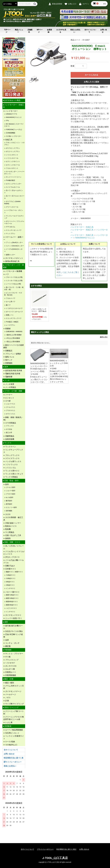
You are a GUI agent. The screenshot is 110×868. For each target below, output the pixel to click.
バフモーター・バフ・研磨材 (13, 266)
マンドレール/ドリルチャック (14, 217)
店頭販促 (8, 726)
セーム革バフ (10, 302)
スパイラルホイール (13, 187)
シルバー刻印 (10, 491)
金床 (7, 640)
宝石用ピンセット (12, 733)
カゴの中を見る (61, 31)
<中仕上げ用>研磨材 (13, 338)
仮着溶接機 (9, 439)
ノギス (8, 698)
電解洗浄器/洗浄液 (12, 374)
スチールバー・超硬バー (13, 238)
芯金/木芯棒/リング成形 (13, 636)
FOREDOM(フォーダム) (14, 130)
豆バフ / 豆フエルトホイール (14, 197)
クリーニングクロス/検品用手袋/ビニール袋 (14, 718)
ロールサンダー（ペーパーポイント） (14, 173)
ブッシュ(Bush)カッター (14, 242)
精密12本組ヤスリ (12, 595)
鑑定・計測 (9, 679)
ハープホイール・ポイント (14, 211)
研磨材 (8, 329)
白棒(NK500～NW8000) (14, 332)
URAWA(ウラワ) (11, 114)
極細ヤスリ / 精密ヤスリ (14, 572)
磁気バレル (9, 357)
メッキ (7, 380)
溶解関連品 (9, 436)
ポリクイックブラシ (13, 151)
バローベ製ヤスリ (12, 592)
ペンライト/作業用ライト (14, 737)
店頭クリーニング (11, 707)
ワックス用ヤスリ (12, 471)
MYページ (40, 31)
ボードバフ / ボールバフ (14, 312)
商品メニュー (19, 31)
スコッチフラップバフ (13, 318)
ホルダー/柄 (10, 669)
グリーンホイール (12, 207)
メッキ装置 (9, 384)
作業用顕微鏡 (10, 675)
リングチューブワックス (13, 451)
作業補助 (8, 650)
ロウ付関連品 (10, 423)
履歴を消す (104, 337)
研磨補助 (9, 363)
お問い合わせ (9, 754)
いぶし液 (9, 722)
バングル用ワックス (13, 461)
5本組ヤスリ (10, 585)
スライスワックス (12, 458)
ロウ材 (8, 401)
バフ (7, 274)
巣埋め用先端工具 (12, 261)
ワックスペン (10, 447)
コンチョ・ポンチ (12, 643)
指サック (9, 360)
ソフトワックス (11, 465)
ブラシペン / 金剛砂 (13, 354)
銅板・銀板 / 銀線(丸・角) (13, 419)
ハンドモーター (11, 111)
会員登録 (49, 31)
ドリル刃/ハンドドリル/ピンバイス (14, 553)
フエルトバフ (10, 298)
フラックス (10, 426)
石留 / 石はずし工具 (13, 535)
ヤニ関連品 (9, 532)
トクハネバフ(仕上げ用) (14, 281)
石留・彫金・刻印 (11, 481)
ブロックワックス (12, 455)
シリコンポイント (12, 155)
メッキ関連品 (10, 387)
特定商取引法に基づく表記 (66, 849)
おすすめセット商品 (12, 100)
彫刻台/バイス (11, 526)
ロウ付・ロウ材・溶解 (13, 391)
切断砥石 (9, 351)
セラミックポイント (13, 161)
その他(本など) (11, 745)
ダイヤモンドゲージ (13, 691)
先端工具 (9, 140)
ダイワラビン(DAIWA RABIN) (12, 203)
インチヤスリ (10, 588)
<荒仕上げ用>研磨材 (13, 342)
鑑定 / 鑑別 (9, 683)
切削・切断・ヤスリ (12, 542)
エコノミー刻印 (11, 507)
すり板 (8, 657)
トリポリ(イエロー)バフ (14, 308)
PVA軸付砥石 (10, 180)
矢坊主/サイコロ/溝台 (14, 631)
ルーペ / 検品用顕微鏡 (14, 730)
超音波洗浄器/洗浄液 (13, 371)
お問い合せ (104, 31)
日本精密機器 (10, 133)
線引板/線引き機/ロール (13, 627)
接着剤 (8, 538)
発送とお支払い (75, 31)
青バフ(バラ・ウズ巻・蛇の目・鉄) (14, 288)
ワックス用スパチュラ (14, 474)
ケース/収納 (10, 742)
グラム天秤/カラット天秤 (14, 687)
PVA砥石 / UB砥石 (12, 322)
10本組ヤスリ (11, 578)
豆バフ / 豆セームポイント (13, 191)
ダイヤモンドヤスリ (13, 615)
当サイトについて (90, 31)
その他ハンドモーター (13, 136)
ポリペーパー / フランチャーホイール (14, 222)
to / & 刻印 (9, 497)
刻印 (7, 484)
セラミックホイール (13, 165)
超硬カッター (10, 255)
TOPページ (7, 31)
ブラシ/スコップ (12, 660)
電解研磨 (9, 377)
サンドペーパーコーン (13, 177)
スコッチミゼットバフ (13, 230)
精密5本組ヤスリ (12, 605)
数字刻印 (9, 501)
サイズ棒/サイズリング (14, 704)
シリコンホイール (12, 158)
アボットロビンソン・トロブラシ (14, 144)
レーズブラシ (10, 325)
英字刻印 (9, 504)
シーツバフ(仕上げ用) (13, 284)
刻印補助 (9, 511)
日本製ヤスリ (10, 569)
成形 (6, 622)
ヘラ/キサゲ (10, 663)
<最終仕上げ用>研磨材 (14, 335)
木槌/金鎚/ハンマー (13, 523)
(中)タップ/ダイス (12, 557)
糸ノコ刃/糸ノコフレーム (14, 547)
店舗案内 (30, 31)
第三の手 (9, 433)
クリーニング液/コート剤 (14, 712)
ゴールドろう (10, 407)
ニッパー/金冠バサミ (13, 618)
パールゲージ (10, 694)
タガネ (8, 514)
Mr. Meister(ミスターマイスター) (14, 125)
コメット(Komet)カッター (15, 246)
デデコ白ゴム (10, 227)
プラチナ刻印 (10, 494)
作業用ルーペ (10, 672)
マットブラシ (10, 234)
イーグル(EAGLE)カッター (13, 250)
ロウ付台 (9, 429)
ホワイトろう (10, 414)
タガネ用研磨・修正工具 (13, 519)
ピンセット (9, 398)
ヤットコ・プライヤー (14, 654)
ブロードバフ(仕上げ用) (14, 277)
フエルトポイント (12, 168)
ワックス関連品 (11, 477)
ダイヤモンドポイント (14, 258)
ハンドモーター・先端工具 (13, 106)
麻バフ (8, 305)
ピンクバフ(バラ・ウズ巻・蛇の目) (13, 294)
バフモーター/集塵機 (13, 271)
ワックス (8, 443)
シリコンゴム (10, 468)
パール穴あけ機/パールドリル (14, 561)
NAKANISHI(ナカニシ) (13, 117)
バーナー (9, 395)
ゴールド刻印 (10, 487)
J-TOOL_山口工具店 (55, 858)
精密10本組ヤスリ (12, 598)
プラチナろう (10, 410)
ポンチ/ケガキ (11, 666)
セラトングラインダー (14, 184)
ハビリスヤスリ (11, 608)
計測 (7, 701)
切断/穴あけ (10, 566)
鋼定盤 (8, 646)
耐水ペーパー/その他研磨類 (14, 346)
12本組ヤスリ (11, 575)
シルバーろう (10, 404)
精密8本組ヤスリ (12, 602)
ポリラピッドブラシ (13, 148)
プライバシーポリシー (13, 762)
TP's (7, 121)
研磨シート (10, 315)
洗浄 (6, 367)
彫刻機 (8, 529)
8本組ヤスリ (10, 582)
